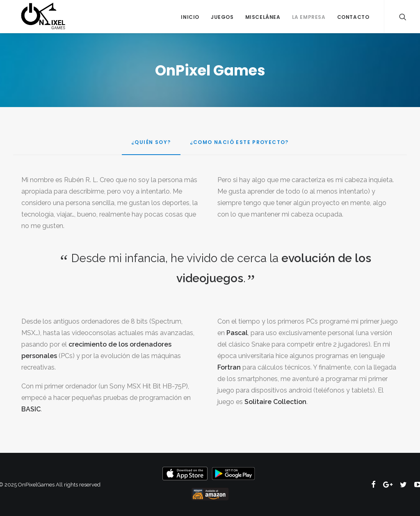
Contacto (353, 17)
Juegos (222, 17)
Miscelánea (263, 17)
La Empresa (309, 17)
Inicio (190, 17)
